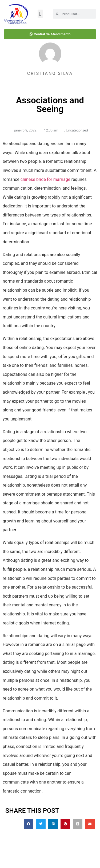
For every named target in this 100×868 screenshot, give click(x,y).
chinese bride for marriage (45, 179)
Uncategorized (77, 130)
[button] (40, 14)
